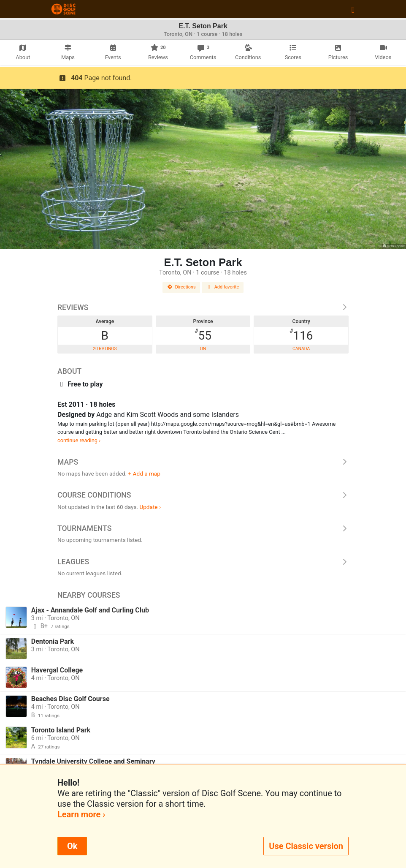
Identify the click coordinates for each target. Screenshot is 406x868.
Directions (181, 287)
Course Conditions (203, 495)
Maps (203, 462)
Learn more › (81, 814)
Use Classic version (306, 846)
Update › (150, 507)
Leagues (203, 562)
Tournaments (203, 528)
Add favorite (223, 287)
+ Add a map (144, 473)
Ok (72, 846)
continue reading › (79, 440)
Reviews (203, 307)
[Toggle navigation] (353, 9)
